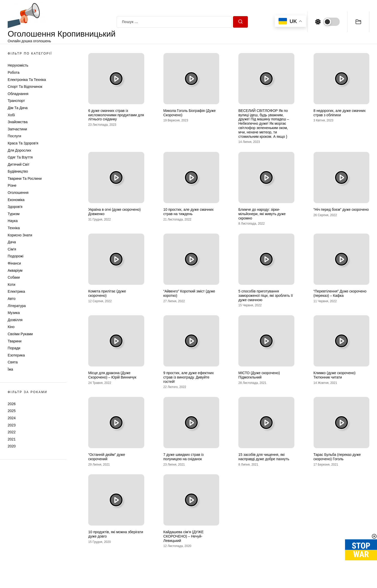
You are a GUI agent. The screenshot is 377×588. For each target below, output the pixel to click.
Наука (13, 221)
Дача (12, 242)
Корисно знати (20, 235)
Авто (12, 299)
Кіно (11, 327)
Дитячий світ (19, 164)
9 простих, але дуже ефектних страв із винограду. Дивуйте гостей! (189, 377)
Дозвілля (15, 320)
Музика (14, 313)
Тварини (15, 341)
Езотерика (16, 355)
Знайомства (18, 122)
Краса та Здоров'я (23, 143)
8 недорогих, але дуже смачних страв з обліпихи (340, 113)
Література (17, 306)
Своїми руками (20, 334)
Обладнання (18, 94)
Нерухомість (18, 65)
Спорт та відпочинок (25, 87)
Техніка (14, 228)
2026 (12, 404)
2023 (12, 425)
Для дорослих (19, 150)
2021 (12, 439)
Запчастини (17, 129)
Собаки (14, 277)
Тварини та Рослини (25, 178)
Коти (12, 285)
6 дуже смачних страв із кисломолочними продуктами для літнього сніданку (116, 115)
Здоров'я (15, 207)
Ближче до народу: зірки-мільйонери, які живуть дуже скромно (262, 214)
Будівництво (18, 171)
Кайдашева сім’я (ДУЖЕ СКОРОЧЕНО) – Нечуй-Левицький (184, 536)
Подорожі (15, 256)
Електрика (16, 291)
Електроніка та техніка (27, 80)
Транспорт (16, 101)
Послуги (14, 136)
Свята (13, 362)
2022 (12, 432)
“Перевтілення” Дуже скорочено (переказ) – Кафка (340, 293)
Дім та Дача (18, 108)
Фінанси (14, 263)
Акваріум (15, 270)
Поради (14, 348)
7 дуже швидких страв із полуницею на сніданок (184, 457)
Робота (14, 72)
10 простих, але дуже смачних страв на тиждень (189, 212)
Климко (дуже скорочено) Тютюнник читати (335, 375)
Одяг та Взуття (20, 157)
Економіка (16, 200)
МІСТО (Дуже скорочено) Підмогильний (259, 375)
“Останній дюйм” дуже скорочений (107, 457)
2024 (12, 418)
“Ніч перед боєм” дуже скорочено (341, 209)
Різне (12, 185)
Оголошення (18, 193)
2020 (12, 446)
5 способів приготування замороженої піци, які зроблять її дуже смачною (266, 296)
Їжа (10, 369)
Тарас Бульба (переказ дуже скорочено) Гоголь (337, 457)
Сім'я (12, 249)
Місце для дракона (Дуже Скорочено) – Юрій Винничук (112, 375)
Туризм (14, 214)
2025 (12, 411)
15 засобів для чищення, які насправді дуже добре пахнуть (264, 457)
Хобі (11, 115)
